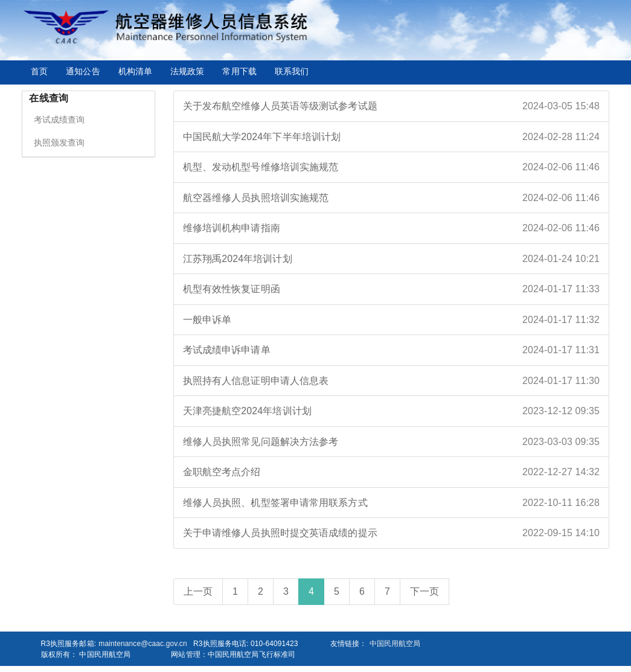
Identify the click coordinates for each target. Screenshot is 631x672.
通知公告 (83, 71)
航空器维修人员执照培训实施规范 (391, 198)
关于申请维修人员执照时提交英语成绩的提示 (391, 533)
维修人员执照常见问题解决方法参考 (391, 442)
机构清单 (135, 71)
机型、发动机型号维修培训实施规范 (391, 167)
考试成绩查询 (59, 120)
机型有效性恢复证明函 (391, 289)
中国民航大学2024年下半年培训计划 (391, 137)
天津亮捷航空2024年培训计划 (391, 411)
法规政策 (187, 71)
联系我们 (292, 71)
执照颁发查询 (59, 142)
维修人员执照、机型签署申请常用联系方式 (391, 503)
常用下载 (239, 71)
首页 (39, 71)
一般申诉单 (391, 320)
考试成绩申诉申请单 (391, 350)
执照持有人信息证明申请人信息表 (391, 381)
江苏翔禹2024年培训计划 (391, 259)
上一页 (198, 591)
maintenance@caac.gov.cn (143, 644)
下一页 (424, 591)
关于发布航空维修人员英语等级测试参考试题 (391, 106)
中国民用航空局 (395, 644)
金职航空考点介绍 (391, 472)
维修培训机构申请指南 (391, 228)
